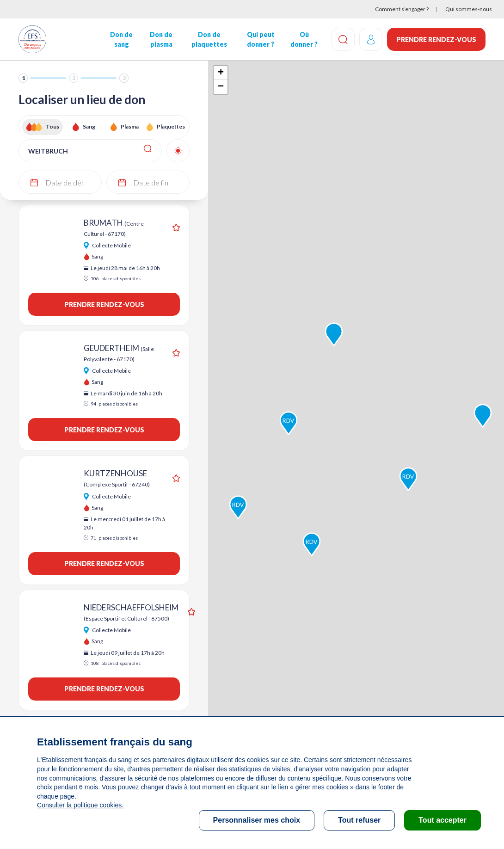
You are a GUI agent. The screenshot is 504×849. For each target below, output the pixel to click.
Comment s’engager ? (402, 9)
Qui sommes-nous (469, 9)
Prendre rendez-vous (436, 40)
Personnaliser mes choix (257, 820)
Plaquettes (171, 126)
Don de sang (121, 39)
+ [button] (221, 73)
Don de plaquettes (209, 39)
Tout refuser (359, 820)
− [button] (221, 87)
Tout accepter (443, 820)
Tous (52, 126)
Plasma (130, 126)
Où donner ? (304, 39)
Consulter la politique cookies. (80, 805)
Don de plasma (161, 39)
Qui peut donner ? (261, 39)
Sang (89, 126)
